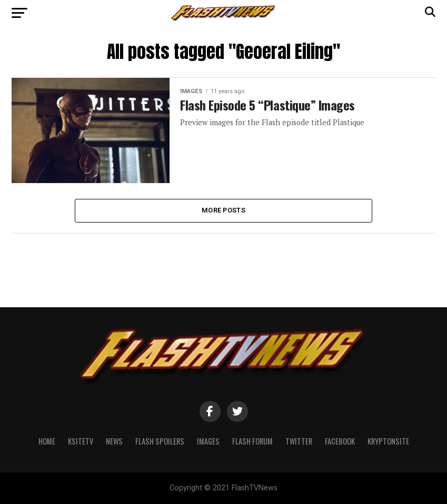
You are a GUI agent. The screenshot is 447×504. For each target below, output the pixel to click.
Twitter (299, 441)
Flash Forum (252, 441)
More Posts (223, 210)
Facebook (340, 441)
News (114, 441)
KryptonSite (388, 441)
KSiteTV (81, 441)
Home (47, 441)
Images (208, 441)
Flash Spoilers (160, 441)
